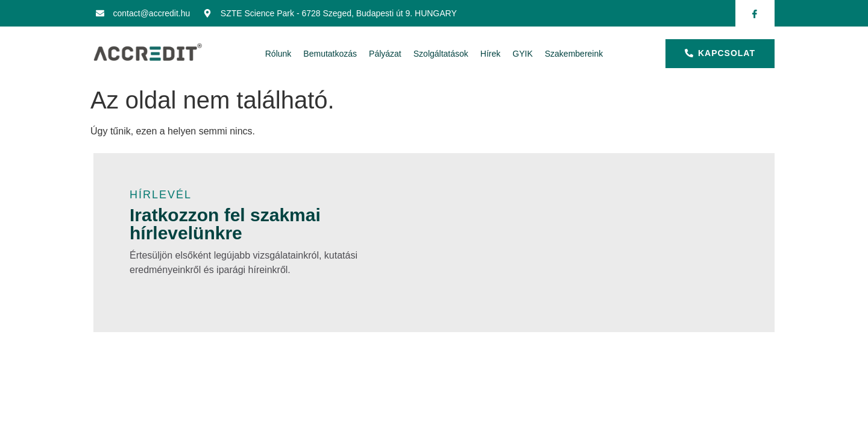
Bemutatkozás (330, 54)
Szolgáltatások (441, 54)
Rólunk (278, 54)
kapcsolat (720, 53)
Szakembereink (574, 54)
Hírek (490, 54)
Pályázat (385, 54)
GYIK (522, 54)
